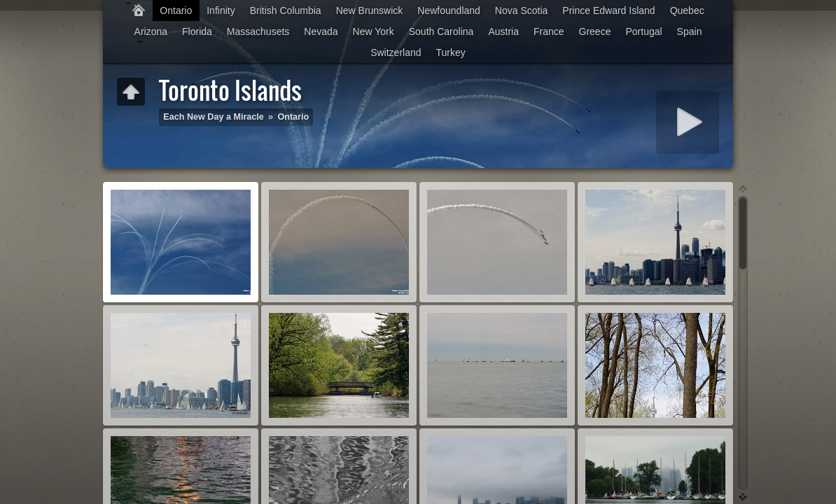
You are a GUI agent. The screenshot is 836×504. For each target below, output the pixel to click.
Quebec (687, 10)
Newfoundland (449, 10)
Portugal (643, 31)
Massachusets (258, 31)
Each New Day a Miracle (214, 117)
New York (374, 31)
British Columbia (286, 10)
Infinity (221, 10)
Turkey (451, 52)
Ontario (176, 10)
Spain (690, 31)
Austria (503, 31)
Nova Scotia (521, 10)
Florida (197, 31)
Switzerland (396, 52)
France (549, 31)
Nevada (321, 31)
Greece (595, 31)
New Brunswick (370, 10)
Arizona (151, 31)
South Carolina (441, 31)
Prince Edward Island (608, 10)
